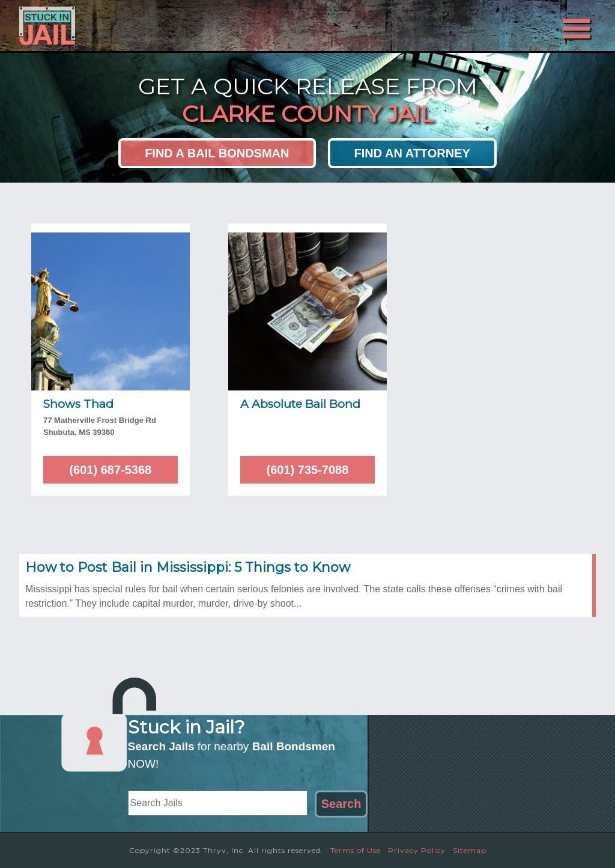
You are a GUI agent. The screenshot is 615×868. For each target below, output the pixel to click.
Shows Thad (78, 404)
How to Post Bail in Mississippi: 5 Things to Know (188, 567)
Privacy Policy (417, 850)
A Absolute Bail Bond (300, 404)
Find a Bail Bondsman (217, 153)
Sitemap (470, 850)
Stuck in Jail (127, 26)
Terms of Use (356, 850)
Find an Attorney (412, 153)
